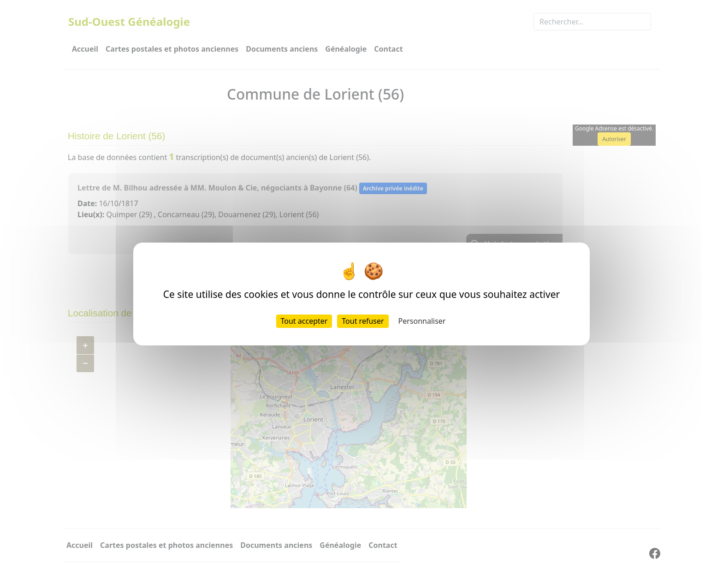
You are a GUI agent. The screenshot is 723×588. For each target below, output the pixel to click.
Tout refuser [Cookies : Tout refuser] (363, 321)
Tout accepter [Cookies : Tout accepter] (304, 321)
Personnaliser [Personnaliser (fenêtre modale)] (422, 321)
